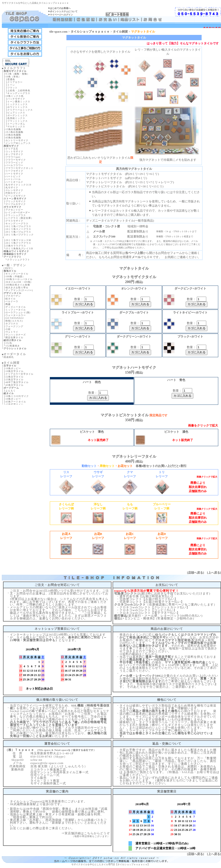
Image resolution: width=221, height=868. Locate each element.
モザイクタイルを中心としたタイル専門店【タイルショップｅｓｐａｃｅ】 (110, 864)
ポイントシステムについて (64, 11)
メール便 (99, 231)
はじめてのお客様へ (60, 8)
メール (136, 257)
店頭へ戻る (196, 573)
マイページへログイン (61, 15)
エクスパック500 (104, 236)
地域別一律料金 (138, 226)
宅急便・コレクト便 (106, 226)
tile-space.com (58, 32)
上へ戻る (214, 573)
